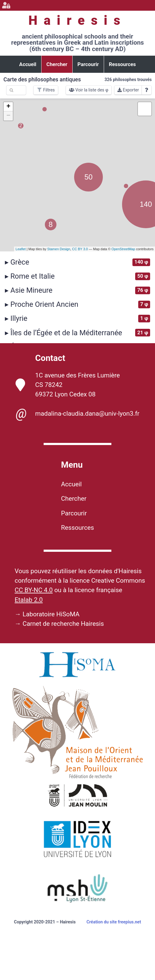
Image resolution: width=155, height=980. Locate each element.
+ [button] (8, 107)
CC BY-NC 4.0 (34, 590)
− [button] (8, 116)
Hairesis (77, 20)
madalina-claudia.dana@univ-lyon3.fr (77, 414)
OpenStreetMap (123, 249)
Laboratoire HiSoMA (51, 614)
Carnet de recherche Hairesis (63, 624)
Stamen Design (59, 249)
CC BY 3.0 (80, 249)
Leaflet (21, 249)
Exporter (128, 90)
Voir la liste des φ (89, 90)
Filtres (46, 90)
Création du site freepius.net (114, 922)
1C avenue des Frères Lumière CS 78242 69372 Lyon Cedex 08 (68, 385)
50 (89, 177)
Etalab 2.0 (29, 600)
